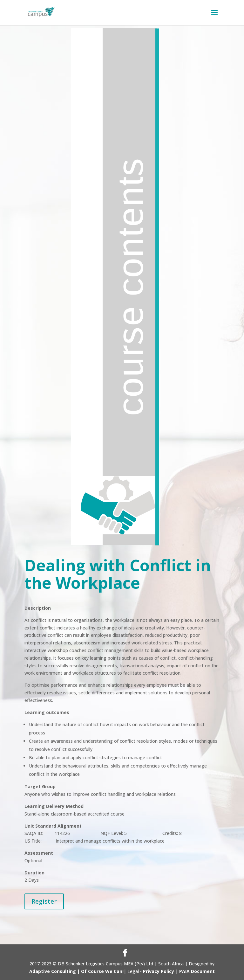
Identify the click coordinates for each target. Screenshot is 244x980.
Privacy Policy (159, 971)
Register (44, 901)
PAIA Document (197, 971)
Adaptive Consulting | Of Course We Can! (76, 971)
